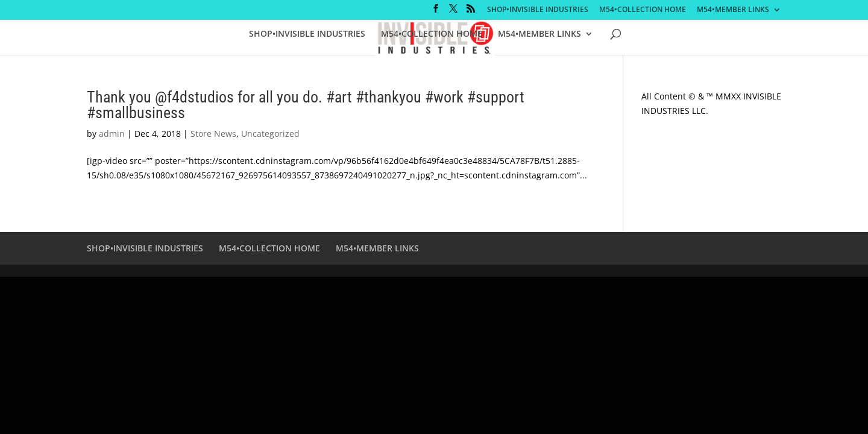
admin (112, 134)
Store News (213, 134)
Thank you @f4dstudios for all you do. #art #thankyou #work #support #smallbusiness (306, 105)
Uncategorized (270, 134)
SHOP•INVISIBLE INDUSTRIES (538, 10)
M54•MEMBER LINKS (733, 10)
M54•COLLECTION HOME (643, 10)
